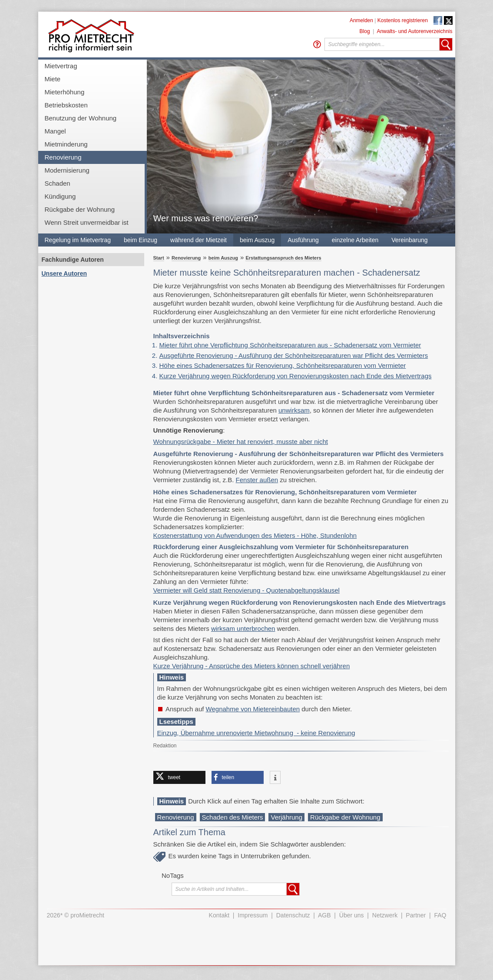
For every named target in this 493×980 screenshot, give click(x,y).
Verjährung (286, 817)
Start (159, 258)
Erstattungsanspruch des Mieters (283, 258)
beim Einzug (141, 240)
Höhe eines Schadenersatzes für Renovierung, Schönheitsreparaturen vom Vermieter (283, 365)
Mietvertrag (61, 66)
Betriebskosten (66, 105)
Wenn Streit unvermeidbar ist (87, 222)
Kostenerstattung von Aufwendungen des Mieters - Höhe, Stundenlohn (255, 535)
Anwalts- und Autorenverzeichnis (414, 31)
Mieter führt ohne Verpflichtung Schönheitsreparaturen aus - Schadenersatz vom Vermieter (290, 345)
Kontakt (219, 915)
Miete (53, 79)
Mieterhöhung (65, 92)
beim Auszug (257, 240)
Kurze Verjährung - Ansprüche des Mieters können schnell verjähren (252, 666)
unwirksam (294, 410)
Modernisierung (67, 170)
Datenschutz (293, 915)
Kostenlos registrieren (403, 20)
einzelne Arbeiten (355, 240)
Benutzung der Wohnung (81, 118)
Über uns (352, 915)
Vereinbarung (409, 240)
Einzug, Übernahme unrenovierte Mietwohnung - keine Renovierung (256, 733)
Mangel (55, 131)
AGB (324, 915)
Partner (416, 915)
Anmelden (361, 20)
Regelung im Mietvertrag (78, 240)
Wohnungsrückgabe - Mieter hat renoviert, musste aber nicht (241, 442)
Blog (365, 31)
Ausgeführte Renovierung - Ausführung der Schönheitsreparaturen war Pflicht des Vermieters (294, 355)
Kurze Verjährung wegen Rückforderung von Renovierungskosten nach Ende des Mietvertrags (296, 376)
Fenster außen (257, 480)
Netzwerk (385, 915)
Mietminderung (66, 144)
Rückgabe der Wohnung (80, 209)
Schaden (58, 183)
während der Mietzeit (199, 240)
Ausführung (303, 240)
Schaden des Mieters (233, 817)
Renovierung (63, 157)
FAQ (440, 915)
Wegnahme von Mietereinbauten (253, 709)
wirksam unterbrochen (243, 628)
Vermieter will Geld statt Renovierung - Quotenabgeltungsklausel (246, 590)
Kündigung (60, 196)
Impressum (253, 915)
